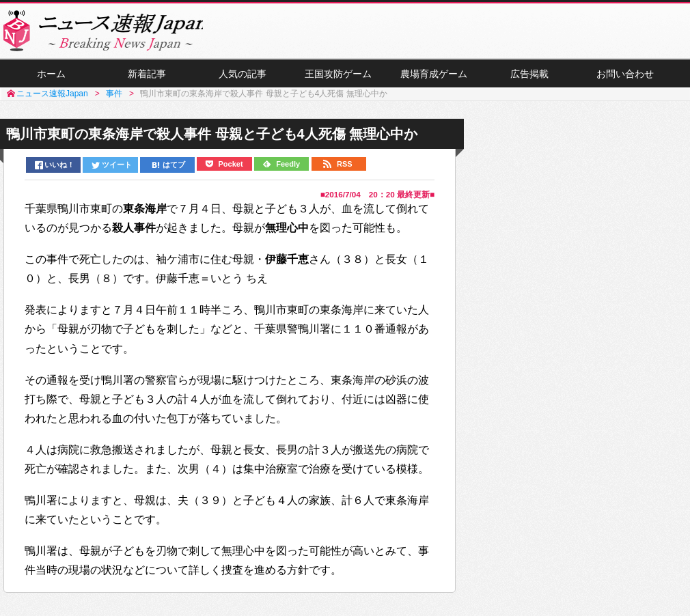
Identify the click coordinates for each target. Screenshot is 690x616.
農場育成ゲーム (434, 76)
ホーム (51, 76)
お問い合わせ (625, 76)
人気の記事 (243, 76)
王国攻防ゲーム (338, 76)
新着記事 (147, 76)
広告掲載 (529, 76)
